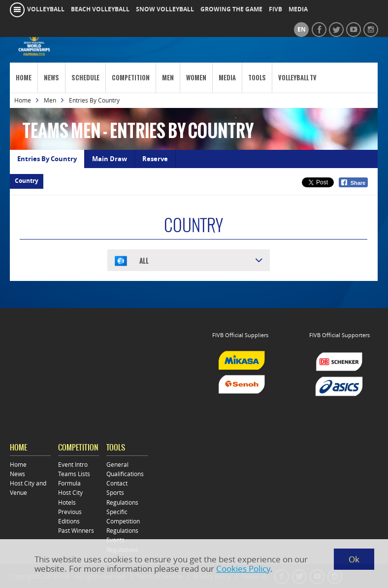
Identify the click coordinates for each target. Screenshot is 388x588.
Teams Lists (74, 474)
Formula (69, 483)
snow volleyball (165, 9)
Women (196, 78)
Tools (257, 78)
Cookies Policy (243, 569)
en (302, 30)
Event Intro (73, 465)
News (51, 78)
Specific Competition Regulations (123, 521)
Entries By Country (47, 159)
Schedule (85, 78)
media (298, 9)
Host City (70, 493)
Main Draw (110, 159)
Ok (354, 559)
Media (227, 78)
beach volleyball (100, 9)
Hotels (67, 502)
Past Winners (76, 531)
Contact (117, 483)
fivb (275, 9)
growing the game (231, 9)
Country (27, 181)
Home (24, 78)
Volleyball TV (297, 78)
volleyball (46, 9)
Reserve (155, 159)
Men (168, 78)
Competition (131, 78)
